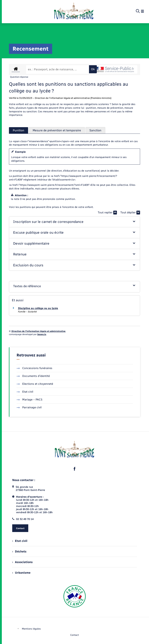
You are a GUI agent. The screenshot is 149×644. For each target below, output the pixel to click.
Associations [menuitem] (22, 562)
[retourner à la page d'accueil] (74, 11)
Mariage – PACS (30, 400)
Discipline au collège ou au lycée (38, 308)
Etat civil (25, 392)
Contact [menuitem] (74, 635)
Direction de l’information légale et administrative (38, 331)
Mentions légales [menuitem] (31, 629)
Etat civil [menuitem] (20, 541)
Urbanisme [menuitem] (21, 573)
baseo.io (42, 334)
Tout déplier (130, 213)
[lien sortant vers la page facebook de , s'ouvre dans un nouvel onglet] (75, 469)
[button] (75, 222)
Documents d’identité (33, 376)
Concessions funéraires (35, 368)
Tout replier (107, 213)
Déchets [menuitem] (19, 551)
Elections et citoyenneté (35, 384)
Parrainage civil (29, 407)
